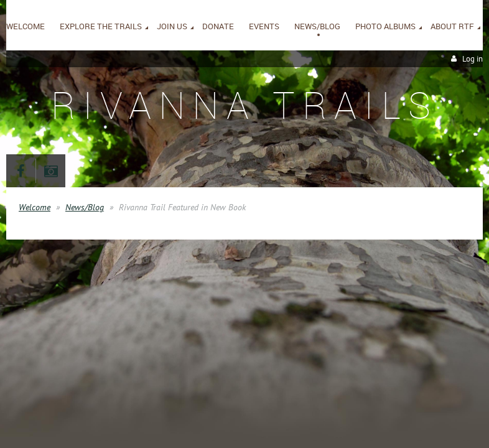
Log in (473, 59)
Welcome (35, 207)
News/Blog (85, 207)
